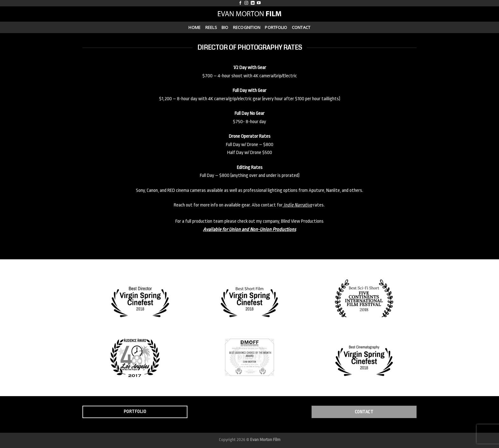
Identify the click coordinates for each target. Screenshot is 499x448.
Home (194, 27)
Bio (225, 27)
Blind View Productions (302, 221)
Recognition (247, 27)
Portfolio (276, 27)
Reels (211, 27)
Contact (301, 27)
